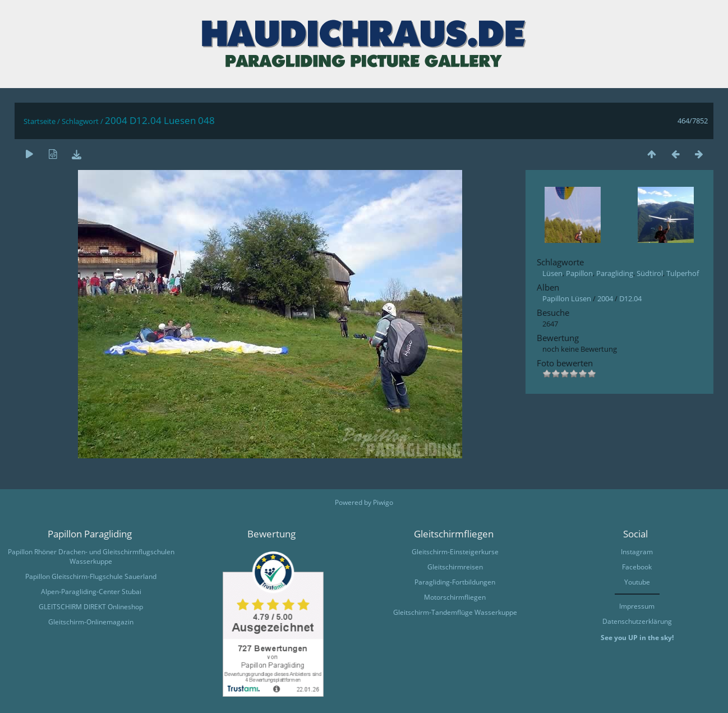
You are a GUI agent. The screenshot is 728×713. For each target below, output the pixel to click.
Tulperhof (683, 273)
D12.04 (630, 298)
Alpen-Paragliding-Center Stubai (91, 592)
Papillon (579, 273)
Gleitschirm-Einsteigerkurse (455, 552)
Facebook (637, 567)
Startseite (40, 121)
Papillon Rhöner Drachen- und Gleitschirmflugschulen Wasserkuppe (91, 556)
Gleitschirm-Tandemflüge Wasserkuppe (455, 612)
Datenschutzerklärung (637, 621)
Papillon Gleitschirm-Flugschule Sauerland (91, 576)
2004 (605, 298)
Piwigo (383, 502)
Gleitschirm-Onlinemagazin (91, 622)
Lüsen (552, 273)
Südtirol (650, 273)
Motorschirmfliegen (455, 597)
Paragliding (615, 273)
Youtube (637, 582)
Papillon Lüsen (567, 298)
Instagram (637, 552)
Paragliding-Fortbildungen (455, 582)
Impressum (637, 606)
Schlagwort (80, 121)
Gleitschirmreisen (455, 567)
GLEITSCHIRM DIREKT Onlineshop (91, 607)
